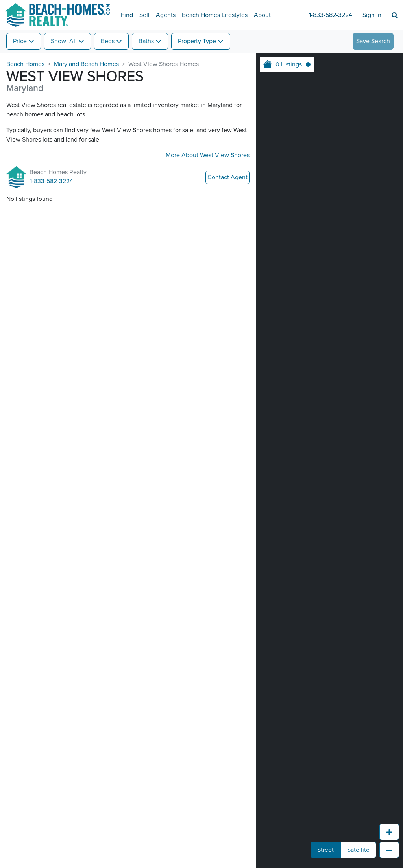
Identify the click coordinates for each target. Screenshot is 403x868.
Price (20, 41)
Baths (146, 41)
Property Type (197, 41)
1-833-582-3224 (331, 15)
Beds (108, 41)
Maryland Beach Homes (86, 64)
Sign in (372, 15)
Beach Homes (25, 64)
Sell (144, 15)
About (262, 15)
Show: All (64, 41)
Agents (166, 15)
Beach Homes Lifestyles (215, 15)
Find (127, 15)
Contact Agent (227, 177)
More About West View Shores (208, 155)
